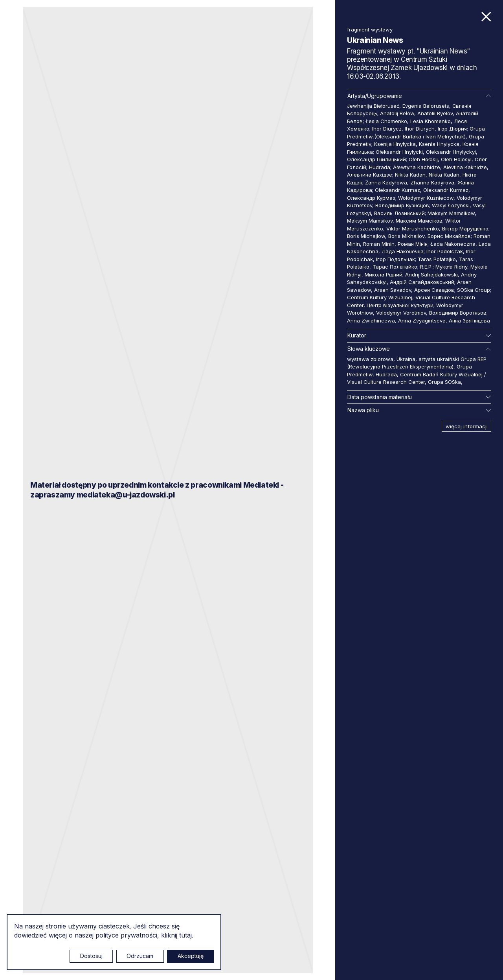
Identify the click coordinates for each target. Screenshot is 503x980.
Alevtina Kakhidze (465, 167)
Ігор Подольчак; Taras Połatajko (416, 259)
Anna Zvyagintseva (422, 321)
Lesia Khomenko (430, 121)
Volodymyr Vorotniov (401, 313)
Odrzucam (140, 956)
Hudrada (386, 374)
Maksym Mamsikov (370, 221)
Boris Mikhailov (406, 236)
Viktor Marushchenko (413, 228)
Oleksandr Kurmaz (446, 190)
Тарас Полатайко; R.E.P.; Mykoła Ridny (420, 267)
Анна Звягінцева (469, 321)
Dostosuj (91, 956)
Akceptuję (191, 956)
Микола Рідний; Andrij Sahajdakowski (411, 274)
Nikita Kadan (444, 175)
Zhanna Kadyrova (432, 182)
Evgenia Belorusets (426, 106)
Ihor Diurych (420, 129)
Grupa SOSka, (445, 382)
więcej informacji (467, 426)
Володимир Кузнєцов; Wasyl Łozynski (422, 205)
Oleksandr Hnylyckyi (451, 152)
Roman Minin (379, 244)
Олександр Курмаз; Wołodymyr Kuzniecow (400, 198)
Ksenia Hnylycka (439, 144)
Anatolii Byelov (435, 113)
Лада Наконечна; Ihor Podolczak (422, 251)
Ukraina (406, 359)
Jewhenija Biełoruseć (373, 106)
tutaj (185, 935)
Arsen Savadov (393, 290)
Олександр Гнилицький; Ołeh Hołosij (392, 159)
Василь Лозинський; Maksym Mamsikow (424, 213)
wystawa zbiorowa (370, 359)
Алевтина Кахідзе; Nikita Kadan (386, 175)
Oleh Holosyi (456, 159)
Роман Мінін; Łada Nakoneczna (437, 244)
